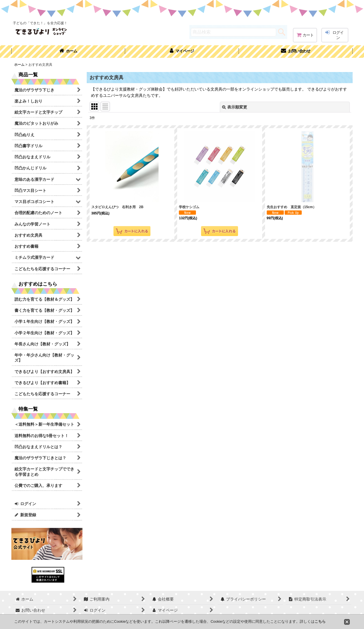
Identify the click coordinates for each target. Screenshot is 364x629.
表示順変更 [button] (235, 107)
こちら (320, 621)
